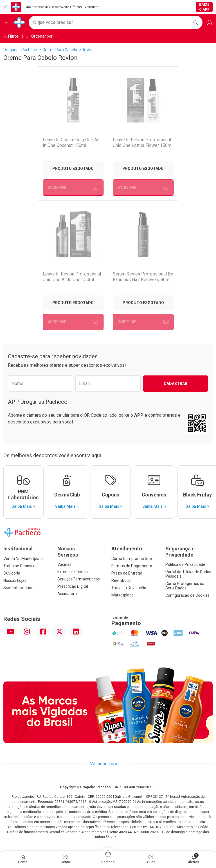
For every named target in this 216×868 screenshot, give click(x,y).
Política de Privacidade (185, 564)
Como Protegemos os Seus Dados (185, 586)
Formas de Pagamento (132, 566)
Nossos (81, 552)
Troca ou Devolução (129, 588)
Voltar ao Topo (108, 764)
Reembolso (121, 580)
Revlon (88, 50)
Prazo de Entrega (127, 573)
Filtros (11, 36)
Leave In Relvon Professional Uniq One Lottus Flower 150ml (142, 142)
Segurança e (189, 552)
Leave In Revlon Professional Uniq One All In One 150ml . (72, 277)
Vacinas (64, 564)
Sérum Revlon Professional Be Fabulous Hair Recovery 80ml (143, 277)
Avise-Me (73, 188)
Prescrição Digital (73, 586)
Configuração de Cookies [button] (187, 595)
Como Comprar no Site (132, 559)
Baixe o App (204, 7)
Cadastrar (175, 384)
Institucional (18, 549)
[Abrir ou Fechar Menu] (7, 22)
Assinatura (67, 594)
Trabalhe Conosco (19, 566)
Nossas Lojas (15, 580)
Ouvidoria (12, 573)
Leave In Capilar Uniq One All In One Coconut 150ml (71, 142)
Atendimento (127, 549)
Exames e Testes (73, 572)
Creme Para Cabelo (60, 50)
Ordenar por (39, 36)
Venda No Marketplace (23, 559)
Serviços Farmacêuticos (79, 579)
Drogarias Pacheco (20, 50)
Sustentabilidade (18, 588)
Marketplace (122, 595)
